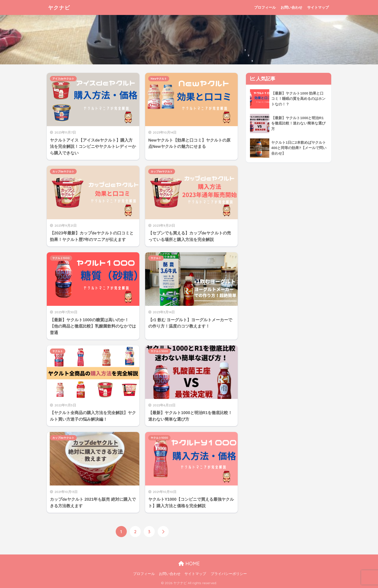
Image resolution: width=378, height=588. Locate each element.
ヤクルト (156, 258)
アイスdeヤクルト (63, 79)
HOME (189, 564)
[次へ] (163, 532)
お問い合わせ (291, 7)
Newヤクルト (159, 79)
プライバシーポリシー (229, 574)
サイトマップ (318, 7)
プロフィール (265, 7)
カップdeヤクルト (63, 171)
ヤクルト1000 (61, 258)
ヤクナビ (60, 7)
